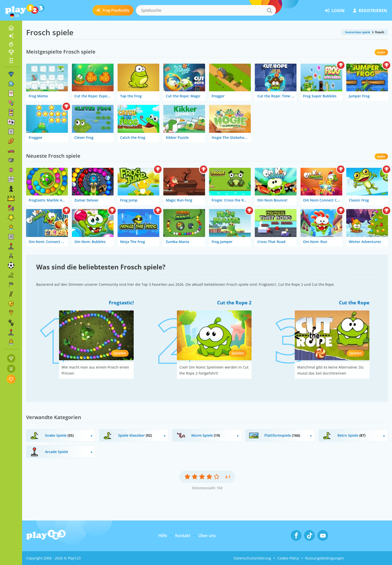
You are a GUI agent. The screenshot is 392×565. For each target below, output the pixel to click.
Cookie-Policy (288, 558)
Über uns (207, 536)
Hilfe (163, 536)
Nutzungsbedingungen (325, 558)
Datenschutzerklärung (252, 558)
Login (335, 11)
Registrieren (370, 11)
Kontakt (183, 536)
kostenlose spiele (358, 32)
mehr (381, 52)
